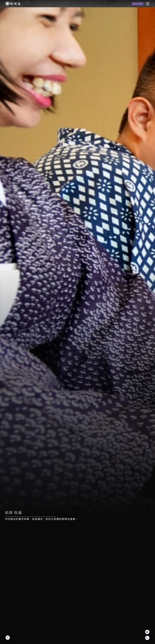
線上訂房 (138, 4)
